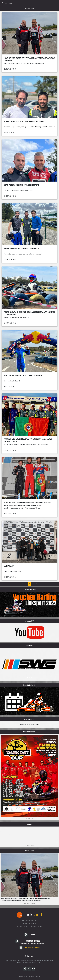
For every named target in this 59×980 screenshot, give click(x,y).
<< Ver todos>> (30, 819)
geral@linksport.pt (32, 947)
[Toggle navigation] (54, 3)
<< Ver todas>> (30, 903)
